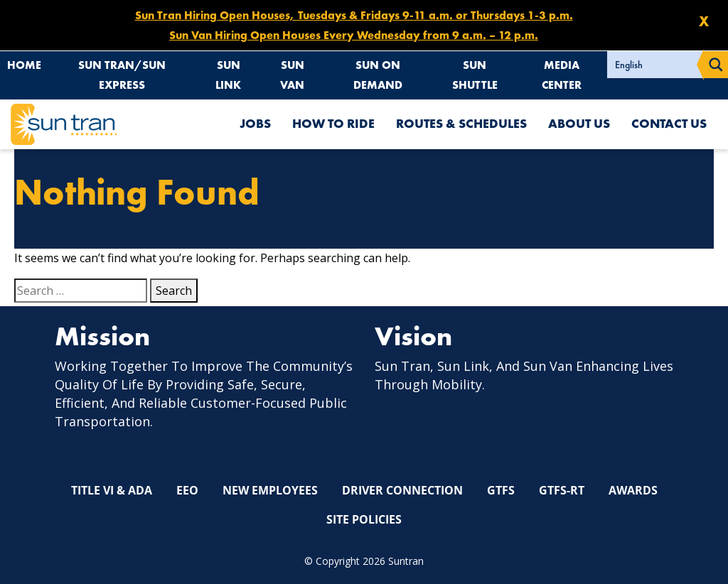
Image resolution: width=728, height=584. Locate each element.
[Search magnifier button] (716, 65)
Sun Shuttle (475, 75)
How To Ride (333, 124)
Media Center (562, 75)
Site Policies (364, 519)
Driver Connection (402, 490)
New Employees (270, 490)
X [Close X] (704, 21)
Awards (633, 490)
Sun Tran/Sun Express (122, 75)
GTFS (501, 490)
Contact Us (669, 124)
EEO (187, 490)
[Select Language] (655, 65)
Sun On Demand (379, 75)
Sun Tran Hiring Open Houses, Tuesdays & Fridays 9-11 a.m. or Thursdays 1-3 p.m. (354, 15)
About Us (579, 124)
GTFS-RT (562, 490)
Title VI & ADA (112, 490)
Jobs (255, 124)
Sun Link (229, 75)
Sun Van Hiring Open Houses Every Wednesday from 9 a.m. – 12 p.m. (354, 35)
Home (24, 65)
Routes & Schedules (461, 124)
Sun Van (293, 75)
